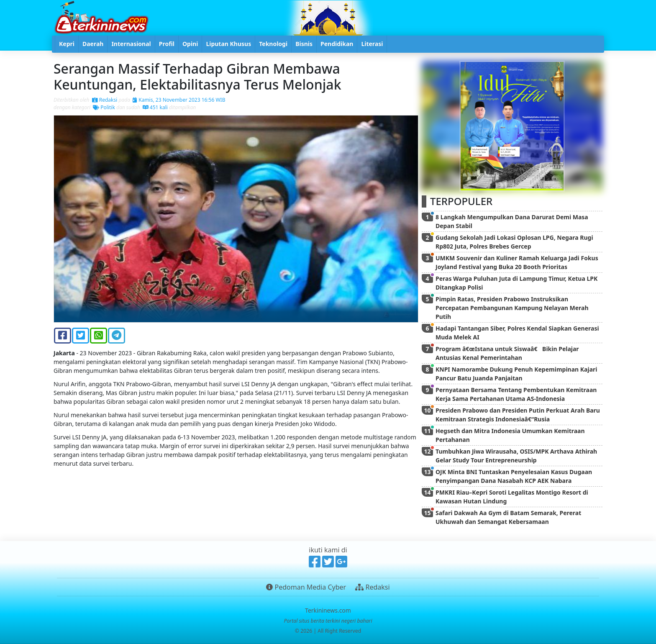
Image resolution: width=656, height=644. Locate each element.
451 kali (155, 107)
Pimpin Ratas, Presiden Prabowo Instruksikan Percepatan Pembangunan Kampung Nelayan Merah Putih (512, 308)
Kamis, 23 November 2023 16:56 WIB (179, 100)
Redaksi (105, 100)
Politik (104, 107)
